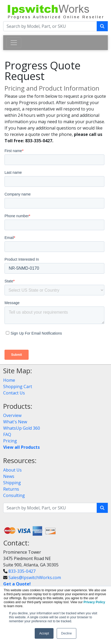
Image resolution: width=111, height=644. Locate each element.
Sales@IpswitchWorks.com (35, 578)
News (9, 476)
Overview (12, 415)
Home (9, 380)
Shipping (12, 483)
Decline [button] (66, 633)
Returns (11, 489)
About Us (12, 470)
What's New (15, 422)
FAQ (7, 434)
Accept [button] (44, 633)
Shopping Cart (18, 387)
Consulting (14, 495)
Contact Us (14, 393)
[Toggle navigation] (14, 43)
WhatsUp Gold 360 (22, 428)
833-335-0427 (22, 571)
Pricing (10, 441)
